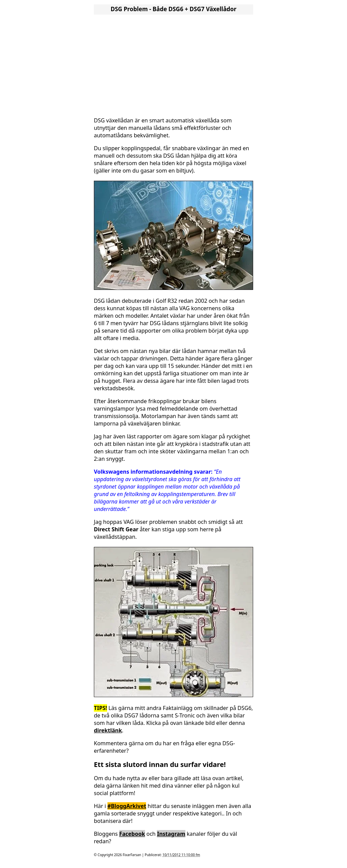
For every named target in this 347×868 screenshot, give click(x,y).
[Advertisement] (173, 64)
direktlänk (108, 730)
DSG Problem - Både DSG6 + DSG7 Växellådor (173, 9)
